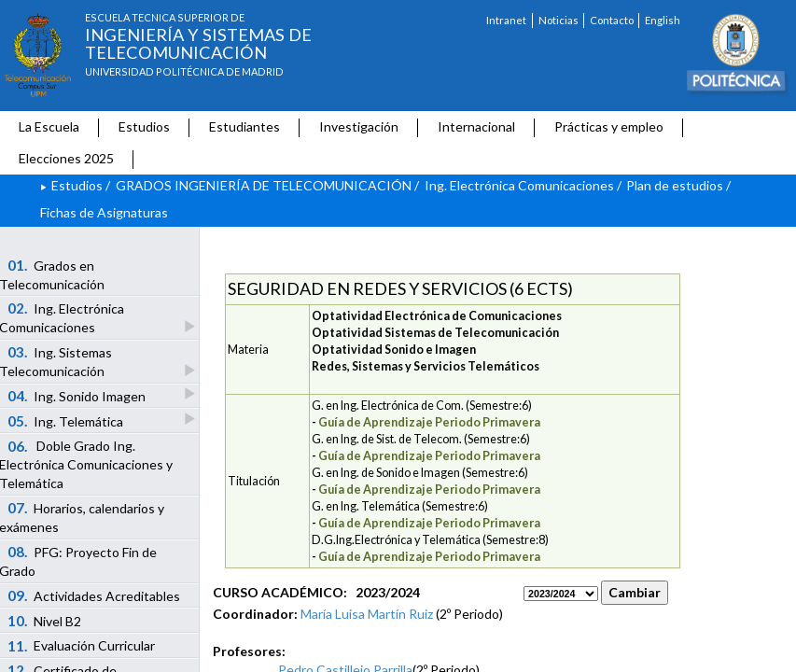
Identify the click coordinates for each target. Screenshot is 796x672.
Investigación (359, 126)
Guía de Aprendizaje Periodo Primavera (429, 422)
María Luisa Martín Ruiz (367, 614)
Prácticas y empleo (609, 126)
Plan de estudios (675, 185)
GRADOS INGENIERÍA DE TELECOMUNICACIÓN (264, 185)
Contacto (612, 20)
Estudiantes (244, 126)
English (663, 20)
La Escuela (49, 126)
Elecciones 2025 (66, 158)
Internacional (476, 126)
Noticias (559, 20)
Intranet (506, 20)
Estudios (144, 126)
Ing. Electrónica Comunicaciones (519, 185)
